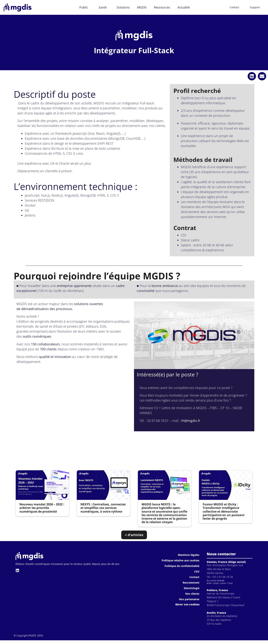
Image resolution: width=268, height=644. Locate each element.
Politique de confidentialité (182, 566)
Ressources (162, 7)
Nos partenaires (189, 599)
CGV (197, 571)
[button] (252, 76)
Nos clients (192, 594)
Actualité (184, 7)
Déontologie (192, 588)
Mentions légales (189, 555)
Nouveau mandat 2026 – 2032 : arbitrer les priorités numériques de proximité (42, 508)
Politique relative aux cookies (180, 560)
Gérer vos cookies (187, 604)
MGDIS (142, 7)
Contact (194, 577)
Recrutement (191, 583)
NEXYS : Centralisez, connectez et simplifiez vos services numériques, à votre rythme (103, 508)
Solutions (123, 7)
